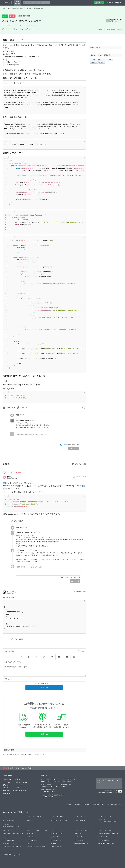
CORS (5, 483)
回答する (44, 688)
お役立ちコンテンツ (21, 791)
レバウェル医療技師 (8, 840)
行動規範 (65, 445)
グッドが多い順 (80, 464)
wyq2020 (11, 591)
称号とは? (6, 785)
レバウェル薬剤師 (104, 840)
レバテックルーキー (47, 785)
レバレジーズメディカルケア (11, 843)
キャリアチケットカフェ (58, 830)
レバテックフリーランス (49, 780)
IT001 (9, 477)
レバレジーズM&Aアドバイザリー (108, 834)
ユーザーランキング (8, 791)
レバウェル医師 (79, 840)
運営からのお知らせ (21, 782)
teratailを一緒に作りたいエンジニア (20, 768)
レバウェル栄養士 (56, 840)
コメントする (74, 448)
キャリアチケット (8, 830)
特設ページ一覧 (7, 794)
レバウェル (30, 837)
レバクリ (5, 837)
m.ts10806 (20, 420)
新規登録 (118, 3)
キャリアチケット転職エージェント (13, 834)
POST (16, 25)
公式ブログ (19, 779)
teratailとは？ (7, 779)
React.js (36, 25)
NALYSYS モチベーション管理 (36, 847)
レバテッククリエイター (67, 780)
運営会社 (69, 804)
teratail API (19, 785)
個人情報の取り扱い (99, 804)
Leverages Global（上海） (106, 843)
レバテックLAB (55, 796)
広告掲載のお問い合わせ (115, 804)
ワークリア (78, 834)
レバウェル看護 (79, 837)
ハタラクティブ (31, 834)
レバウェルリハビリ (32, 840)
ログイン (110, 3)
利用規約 (78, 804)
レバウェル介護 (55, 837)
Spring (21, 25)
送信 (120, 791)
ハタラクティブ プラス (57, 834)
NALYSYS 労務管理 (56, 847)
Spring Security (7, 25)
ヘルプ (17, 788)
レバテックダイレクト (49, 791)
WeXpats (53, 843)
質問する (44, 734)
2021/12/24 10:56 (117, 29)
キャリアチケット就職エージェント (37, 830)
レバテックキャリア (63, 785)
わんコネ (29, 843)
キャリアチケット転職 (105, 830)
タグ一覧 (5, 788)
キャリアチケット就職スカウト (84, 830)
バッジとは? (6, 782)
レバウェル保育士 (104, 837)
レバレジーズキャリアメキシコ (12, 847)
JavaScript (29, 25)
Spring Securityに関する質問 (15, 8)
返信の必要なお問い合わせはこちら (108, 793)
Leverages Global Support (83, 843)
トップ (4, 8)
